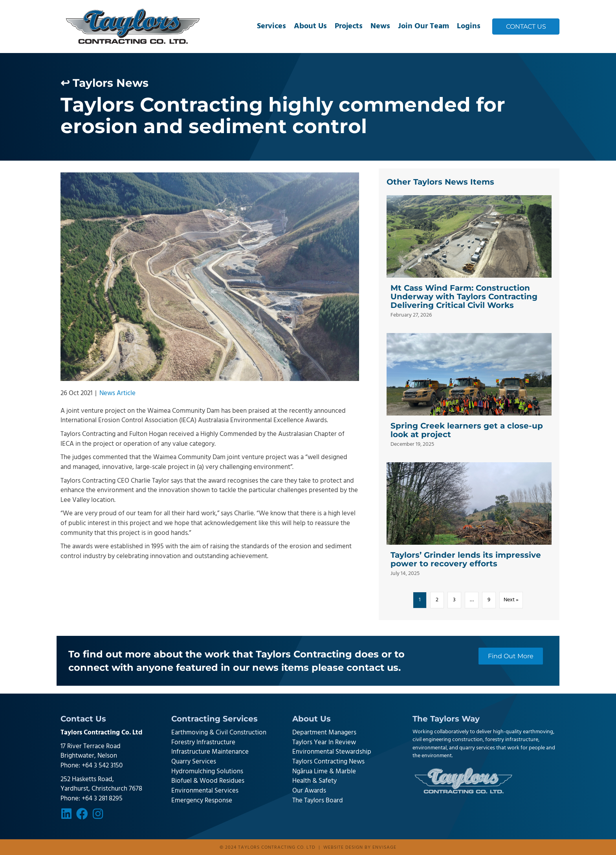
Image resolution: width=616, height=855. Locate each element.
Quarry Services (194, 762)
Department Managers (324, 733)
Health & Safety (314, 781)
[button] (66, 814)
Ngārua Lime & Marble (324, 772)
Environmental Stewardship (332, 752)
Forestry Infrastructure (203, 742)
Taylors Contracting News (328, 762)
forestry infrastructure (512, 740)
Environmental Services (205, 791)
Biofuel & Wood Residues (208, 781)
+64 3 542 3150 (102, 766)
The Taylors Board (318, 801)
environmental (430, 748)
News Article (117, 393)
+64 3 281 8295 (102, 799)
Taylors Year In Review (324, 742)
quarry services (477, 748)
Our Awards (309, 791)
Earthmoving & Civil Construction (219, 733)
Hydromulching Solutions (207, 772)
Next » (511, 600)
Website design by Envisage (360, 848)
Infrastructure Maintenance (210, 752)
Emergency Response (202, 801)
